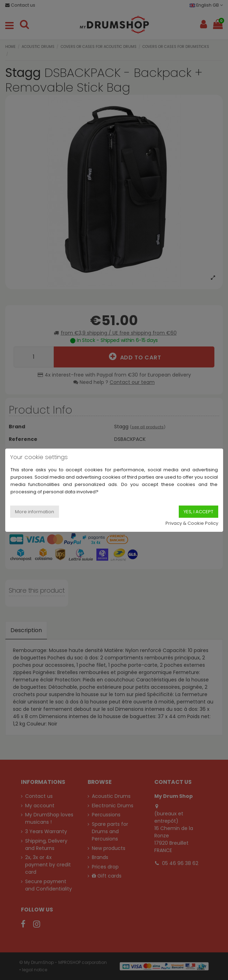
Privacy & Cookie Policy (192, 523)
